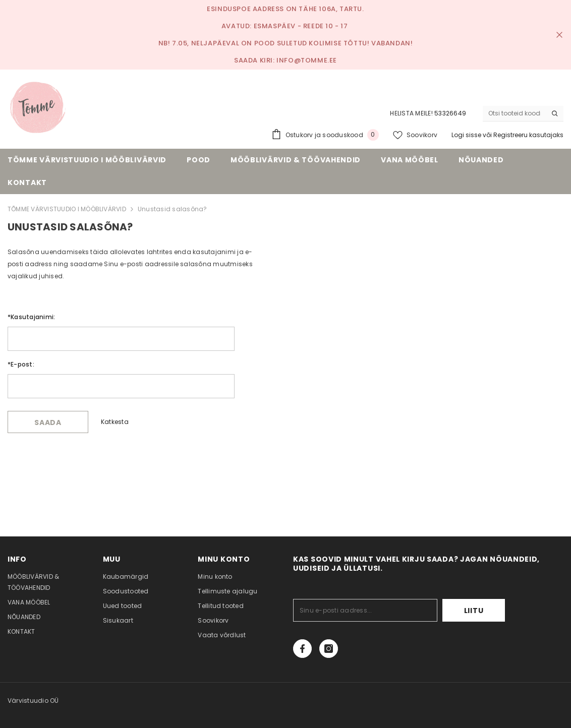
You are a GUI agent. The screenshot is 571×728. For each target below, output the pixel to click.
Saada (48, 422)
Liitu (474, 611)
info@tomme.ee (307, 60)
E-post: (21, 364)
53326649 (450, 113)
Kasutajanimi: (31, 317)
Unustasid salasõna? (173, 209)
